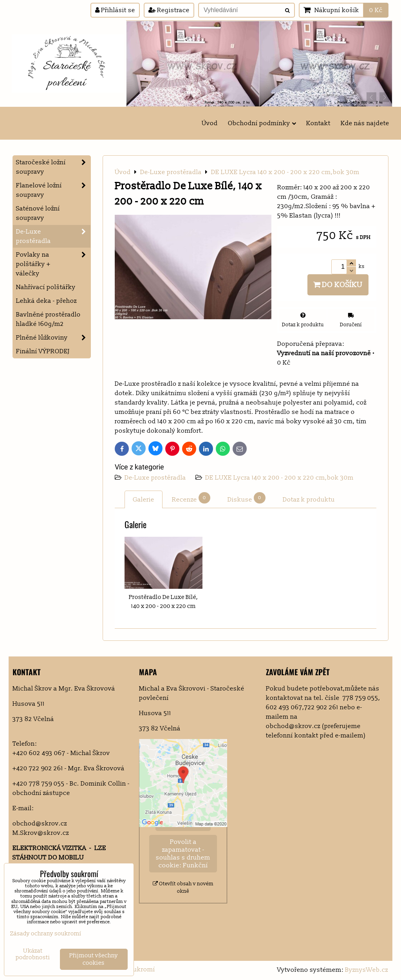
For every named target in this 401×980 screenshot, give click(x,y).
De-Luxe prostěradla (156, 478)
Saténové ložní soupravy (38, 213)
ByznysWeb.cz (367, 970)
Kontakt (318, 123)
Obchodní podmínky (262, 123)
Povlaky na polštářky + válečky (53, 264)
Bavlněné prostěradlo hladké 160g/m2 (48, 319)
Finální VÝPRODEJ (43, 351)
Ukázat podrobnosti (33, 954)
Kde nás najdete (365, 123)
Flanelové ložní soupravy (53, 190)
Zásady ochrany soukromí (46, 934)
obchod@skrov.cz (40, 824)
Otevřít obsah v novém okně (183, 887)
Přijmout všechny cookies (94, 959)
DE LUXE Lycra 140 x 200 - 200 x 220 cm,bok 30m (279, 478)
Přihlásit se (115, 10)
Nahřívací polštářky (46, 287)
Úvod (210, 123)
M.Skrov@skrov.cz (41, 833)
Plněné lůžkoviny (53, 338)
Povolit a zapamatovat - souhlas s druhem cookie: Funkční (183, 854)
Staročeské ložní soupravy (53, 167)
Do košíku (338, 285)
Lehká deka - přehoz (46, 301)
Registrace (169, 10)
